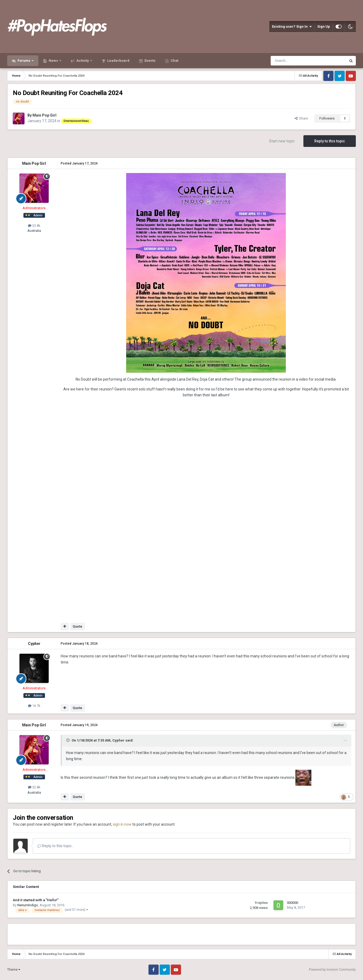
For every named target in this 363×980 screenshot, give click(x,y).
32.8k (34, 226)
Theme (14, 970)
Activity (83, 61)
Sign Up (324, 26)
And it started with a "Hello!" (36, 900)
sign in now (122, 824)
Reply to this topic (330, 141)
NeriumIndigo (28, 905)
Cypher (34, 644)
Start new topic (282, 141)
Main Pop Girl (44, 115)
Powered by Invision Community (332, 970)
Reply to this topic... (56, 846)
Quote (77, 627)
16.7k (34, 706)
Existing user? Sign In (292, 27)
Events (150, 61)
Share (301, 118)
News (53, 61)
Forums (24, 61)
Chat (174, 61)
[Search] (296, 61)
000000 (292, 903)
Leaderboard (118, 61)
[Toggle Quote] (68, 740)
